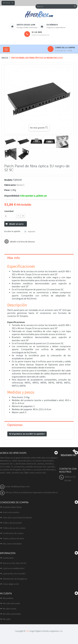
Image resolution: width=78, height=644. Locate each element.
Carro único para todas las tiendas (17, 518)
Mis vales (7, 619)
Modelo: (9, 180)
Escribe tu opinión (12, 231)
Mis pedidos (8, 598)
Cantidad (9, 211)
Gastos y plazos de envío (13, 538)
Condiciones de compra (13, 533)
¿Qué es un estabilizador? (14, 568)
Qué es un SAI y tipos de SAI (14, 563)
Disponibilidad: (12, 196)
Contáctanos (8, 558)
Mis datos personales (12, 614)
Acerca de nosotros (11, 512)
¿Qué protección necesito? (14, 574)
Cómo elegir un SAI (11, 584)
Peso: (7, 190)
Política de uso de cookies (14, 528)
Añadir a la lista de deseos (22, 242)
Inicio (5, 58)
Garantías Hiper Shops (12, 507)
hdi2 (27, 631)
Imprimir (31, 231)
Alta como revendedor (12, 544)
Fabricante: (10, 185)
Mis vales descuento (11, 603)
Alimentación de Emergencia (15, 579)
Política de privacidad (12, 523)
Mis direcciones (9, 609)
